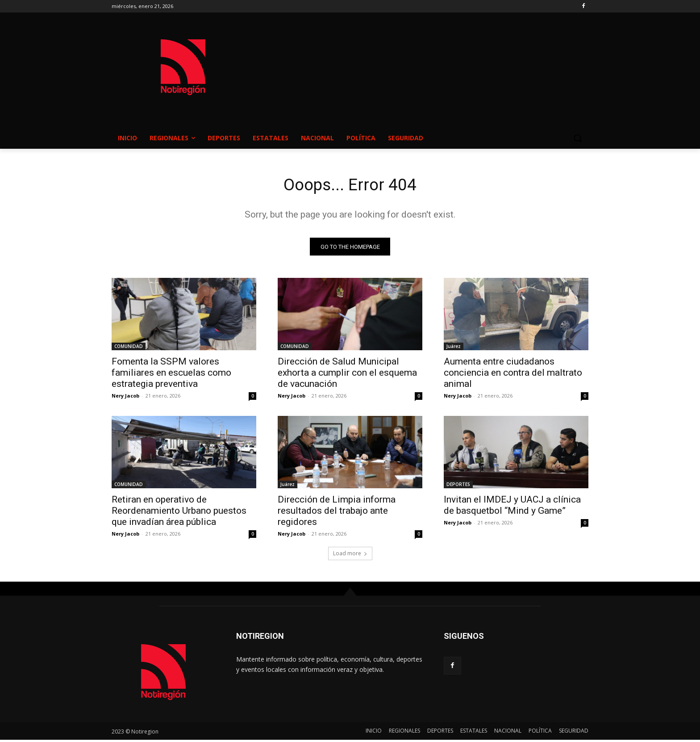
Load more (350, 555)
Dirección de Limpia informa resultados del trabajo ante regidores (337, 513)
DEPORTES (458, 486)
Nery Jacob (125, 398)
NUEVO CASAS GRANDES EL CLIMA (421, 59)
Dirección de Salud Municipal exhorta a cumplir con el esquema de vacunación (347, 375)
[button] (578, 138)
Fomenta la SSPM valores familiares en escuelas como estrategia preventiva (171, 375)
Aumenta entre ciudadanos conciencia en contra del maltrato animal (513, 375)
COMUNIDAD (129, 348)
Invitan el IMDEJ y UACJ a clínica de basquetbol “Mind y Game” (512, 507)
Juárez (454, 348)
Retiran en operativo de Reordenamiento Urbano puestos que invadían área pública (179, 513)
